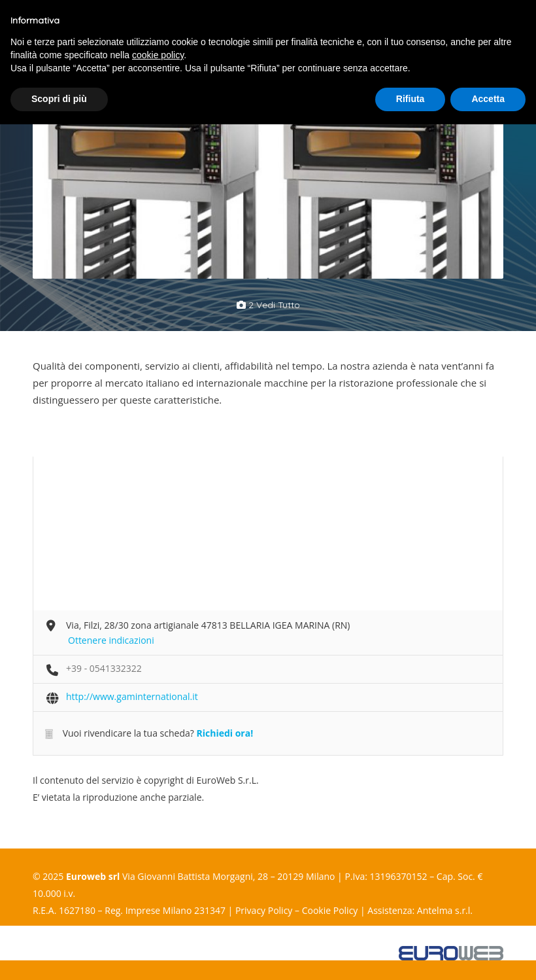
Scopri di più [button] (59, 99)
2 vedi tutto (268, 305)
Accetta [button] (488, 99)
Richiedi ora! (225, 733)
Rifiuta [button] (410, 99)
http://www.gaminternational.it (132, 696)
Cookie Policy (330, 910)
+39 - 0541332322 (104, 668)
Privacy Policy (264, 910)
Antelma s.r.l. (445, 910)
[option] (150, 193)
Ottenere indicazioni (111, 640)
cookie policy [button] (158, 55)
